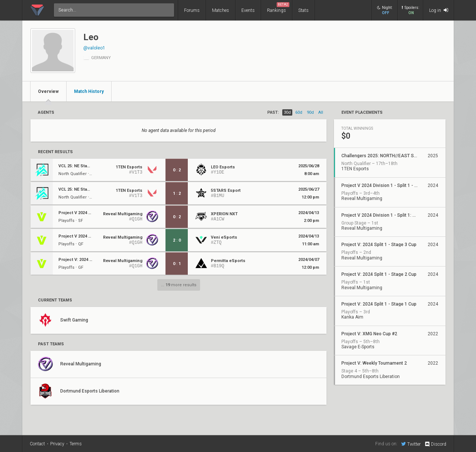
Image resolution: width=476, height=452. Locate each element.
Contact (37, 444)
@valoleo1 (94, 48)
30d (287, 112)
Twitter (411, 444)
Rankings (278, 8)
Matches (221, 10)
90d (310, 112)
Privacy (57, 444)
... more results (179, 285)
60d (299, 112)
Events (248, 10)
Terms (76, 444)
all (321, 112)
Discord (435, 444)
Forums (192, 10)
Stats (303, 10)
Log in (439, 10)
